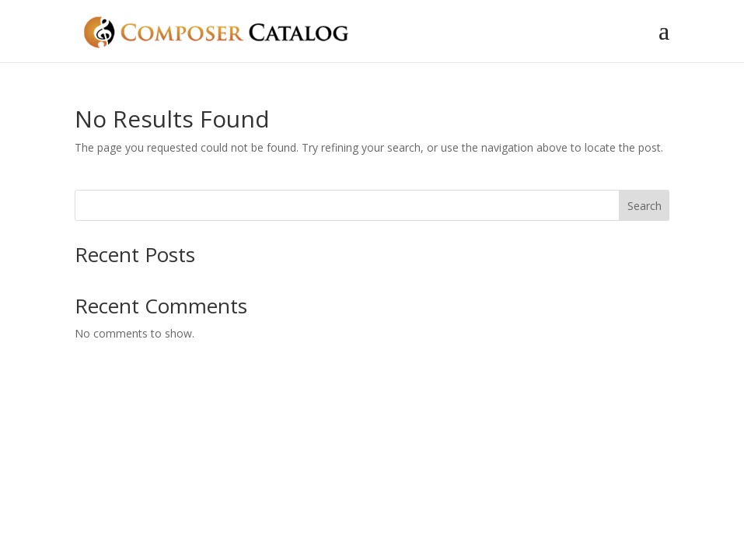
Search (644, 206)
